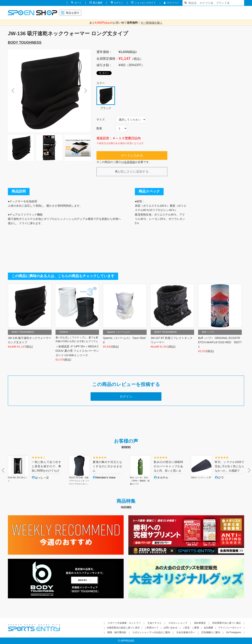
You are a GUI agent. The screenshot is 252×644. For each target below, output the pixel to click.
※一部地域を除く (152, 23)
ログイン (119, 3)
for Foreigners (234, 632)
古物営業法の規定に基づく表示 (123, 628)
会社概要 (208, 628)
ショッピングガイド (145, 3)
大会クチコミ (155, 623)
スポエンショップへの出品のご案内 (151, 632)
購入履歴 (98, 3)
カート (78, 3)
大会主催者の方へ (186, 632)
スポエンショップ (178, 623)
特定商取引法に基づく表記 (227, 623)
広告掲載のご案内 (211, 632)
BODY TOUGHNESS (25, 43)
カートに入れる (132, 155)
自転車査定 (200, 623)
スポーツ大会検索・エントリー (124, 623)
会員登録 (130, 162)
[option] (49, 91)
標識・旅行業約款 (117, 632)
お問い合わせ (170, 628)
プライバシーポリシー (230, 628)
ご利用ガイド (152, 628)
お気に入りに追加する (132, 172)
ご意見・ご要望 (191, 628)
